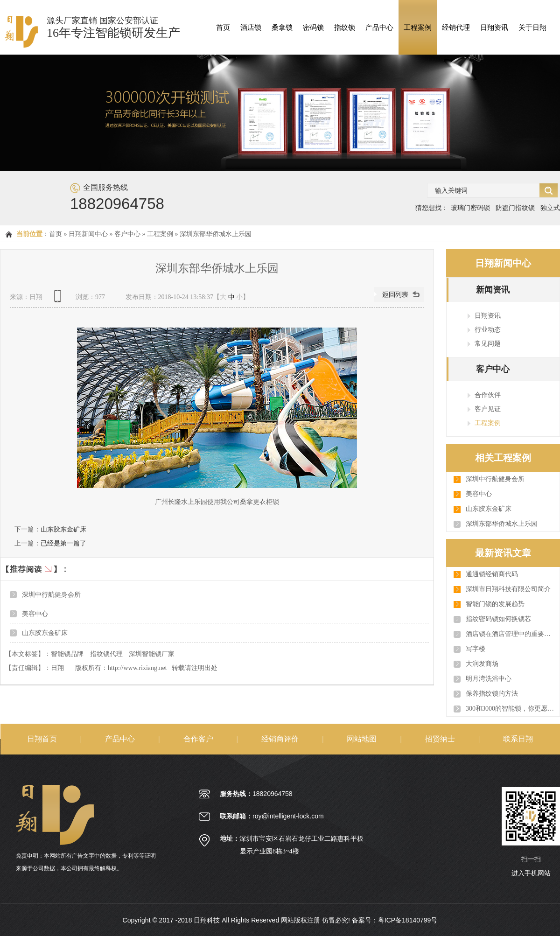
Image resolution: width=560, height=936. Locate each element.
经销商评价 (280, 739)
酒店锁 (251, 27)
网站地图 (362, 739)
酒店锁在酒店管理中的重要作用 (510, 634)
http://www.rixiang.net (137, 668)
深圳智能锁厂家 (152, 654)
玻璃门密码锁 (470, 208)
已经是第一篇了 (63, 543)
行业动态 (488, 329)
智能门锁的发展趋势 (495, 604)
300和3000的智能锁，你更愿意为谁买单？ (510, 709)
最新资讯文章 (503, 553)
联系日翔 (518, 739)
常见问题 (488, 343)
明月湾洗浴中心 (489, 679)
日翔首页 (42, 739)
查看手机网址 (59, 299)
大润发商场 (482, 664)
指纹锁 (345, 27)
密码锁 (313, 27)
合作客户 (198, 739)
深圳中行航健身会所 (51, 594)
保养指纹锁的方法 (492, 694)
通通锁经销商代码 (492, 574)
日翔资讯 (494, 27)
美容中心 (35, 614)
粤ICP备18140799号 (408, 920)
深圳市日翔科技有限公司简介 (508, 589)
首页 (223, 27)
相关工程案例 (503, 458)
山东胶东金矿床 (63, 529)
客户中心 (127, 234)
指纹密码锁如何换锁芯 (498, 619)
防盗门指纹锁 (515, 208)
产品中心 (379, 27)
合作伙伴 (488, 395)
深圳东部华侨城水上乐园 (216, 234)
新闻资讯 (493, 290)
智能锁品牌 (67, 654)
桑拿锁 (282, 27)
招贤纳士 (440, 739)
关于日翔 (532, 27)
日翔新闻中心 (88, 234)
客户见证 (488, 409)
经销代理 (456, 27)
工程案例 (418, 27)
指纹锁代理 (106, 654)
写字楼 (476, 649)
